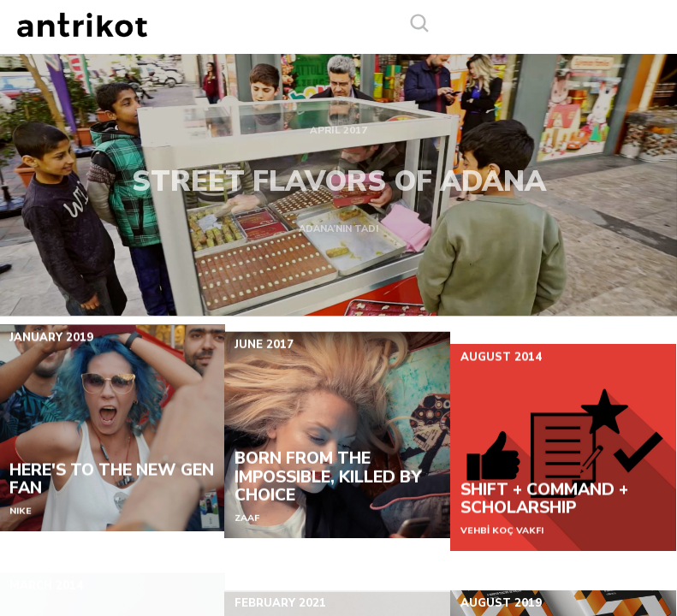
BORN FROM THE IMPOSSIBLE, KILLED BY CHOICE (328, 494)
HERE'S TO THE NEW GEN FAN (112, 489)
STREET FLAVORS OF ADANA (339, 175)
